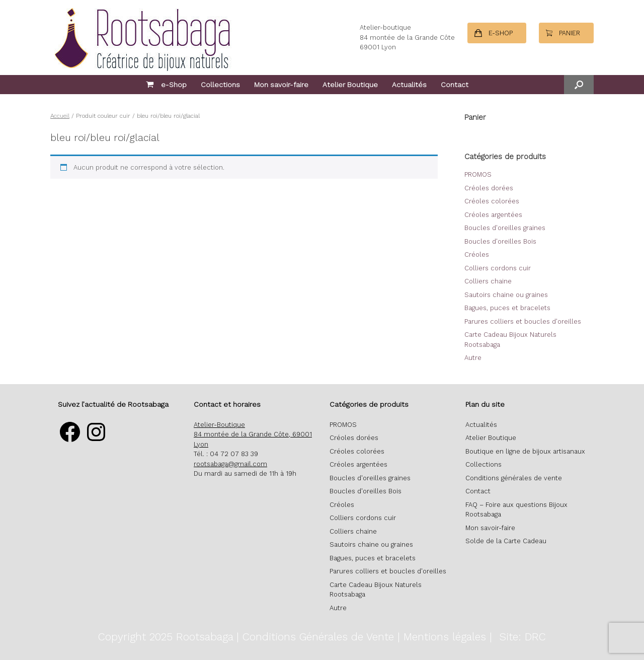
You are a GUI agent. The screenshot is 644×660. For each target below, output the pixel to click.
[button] (579, 85)
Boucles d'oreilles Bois (500, 241)
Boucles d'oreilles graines (505, 228)
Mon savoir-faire (281, 85)
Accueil (60, 116)
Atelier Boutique (350, 85)
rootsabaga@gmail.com (230, 464)
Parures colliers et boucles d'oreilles (523, 321)
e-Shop (166, 85)
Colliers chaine (488, 281)
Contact (455, 85)
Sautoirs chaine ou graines (506, 295)
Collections (220, 85)
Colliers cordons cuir (498, 268)
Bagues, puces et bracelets (507, 308)
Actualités (409, 85)
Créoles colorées (492, 201)
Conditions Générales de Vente (318, 637)
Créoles (477, 254)
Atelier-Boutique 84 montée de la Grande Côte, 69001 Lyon (253, 434)
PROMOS (478, 174)
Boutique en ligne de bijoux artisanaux (525, 451)
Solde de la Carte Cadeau (506, 541)
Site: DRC (522, 637)
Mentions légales (445, 637)
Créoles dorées (489, 188)
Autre (473, 358)
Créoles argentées (493, 215)
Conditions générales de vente (514, 478)
